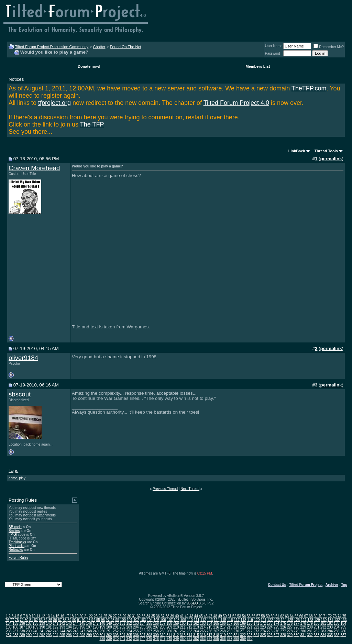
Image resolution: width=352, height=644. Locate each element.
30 (129, 616)
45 (201, 616)
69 (316, 616)
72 (330, 616)
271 (243, 631)
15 (58, 616)
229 (303, 627)
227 (290, 627)
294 (56, 635)
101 (130, 620)
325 (263, 635)
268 (223, 631)
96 (103, 620)
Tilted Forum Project (306, 585)
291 (36, 635)
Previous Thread (165, 489)
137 (29, 624)
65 (296, 616)
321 (236, 635)
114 (217, 620)
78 (17, 620)
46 (206, 616)
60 (272, 616)
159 (176, 624)
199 (103, 627)
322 (243, 635)
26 (110, 616)
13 (48, 616)
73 (335, 616)
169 (243, 624)
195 (76, 627)
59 (268, 616)
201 (116, 627)
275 (270, 631)
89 (69, 620)
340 (116, 639)
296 (69, 635)
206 (149, 627)
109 (183, 620)
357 (229, 639)
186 (15, 627)
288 (15, 635)
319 (223, 635)
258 (156, 631)
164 (210, 624)
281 (310, 631)
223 (263, 627)
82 (36, 620)
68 (311, 616)
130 (324, 620)
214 (203, 627)
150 (116, 624)
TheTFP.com (309, 88)
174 (277, 624)
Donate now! (89, 66)
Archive (332, 585)
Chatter (99, 47)
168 (236, 624)
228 (296, 627)
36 (158, 616)
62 (282, 616)
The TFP (92, 124)
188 (29, 627)
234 (337, 627)
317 (210, 635)
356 (223, 639)
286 (343, 631)
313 (183, 635)
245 (69, 631)
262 (183, 631)
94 (93, 620)
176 (290, 624)
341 (123, 639)
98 (112, 620)
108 (177, 620)
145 (82, 624)
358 (236, 639)
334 (323, 635)
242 (49, 631)
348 (169, 639)
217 (223, 627)
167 (229, 624)
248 (89, 631)
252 (116, 631)
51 (229, 616)
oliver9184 (23, 358)
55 (249, 616)
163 (203, 624)
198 (96, 627)
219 (236, 627)
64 (292, 616)
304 (123, 635)
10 (34, 616)
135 (15, 624)
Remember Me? (329, 47)
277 (283, 631)
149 (109, 624)
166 (223, 624)
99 (117, 620)
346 (156, 639)
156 (156, 624)
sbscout (20, 394)
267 (216, 631)
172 (263, 624)
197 (89, 627)
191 (49, 627)
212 (190, 627)
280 (303, 631)
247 (82, 631)
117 (237, 620)
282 (317, 631)
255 (136, 631)
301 (103, 635)
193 (62, 627)
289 (22, 635)
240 (36, 631)
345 (149, 639)
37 (163, 616)
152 (129, 624)
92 (84, 620)
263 (190, 631)
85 (50, 620)
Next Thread (190, 489)
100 (123, 620)
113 (210, 620)
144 (76, 624)
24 (101, 616)
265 (203, 631)
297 (76, 635)
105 (157, 620)
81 (31, 620)
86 (55, 620)
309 (156, 635)
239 (29, 631)
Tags (13, 471)
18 (72, 616)
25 (105, 616)
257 (149, 631)
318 (216, 635)
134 (9, 624)
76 (7, 620)
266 (210, 631)
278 (290, 631)
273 (256, 631)
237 (15, 631)
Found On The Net (126, 47)
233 (330, 627)
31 (134, 616)
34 (148, 616)
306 (136, 635)
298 (82, 635)
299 (89, 635)
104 (150, 620)
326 (270, 635)
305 (129, 635)
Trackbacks (17, 542)
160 (183, 624)
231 (317, 627)
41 (182, 616)
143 (69, 624)
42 (186, 616)
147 (96, 624)
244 (62, 631)
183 (337, 624)
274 (263, 631)
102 (136, 620)
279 (296, 631)
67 (306, 616)
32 (139, 616)
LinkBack (297, 151)
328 (283, 635)
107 (170, 620)
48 (215, 616)
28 (119, 616)
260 (169, 631)
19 (76, 616)
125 (290, 620)
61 (277, 616)
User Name (274, 46)
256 (142, 631)
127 (304, 620)
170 (250, 624)
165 (216, 624)
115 (223, 620)
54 (244, 616)
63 (287, 616)
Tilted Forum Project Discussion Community (52, 47)
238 (22, 631)
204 (136, 627)
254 (129, 631)
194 (69, 627)
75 (344, 616)
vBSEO (192, 603)
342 (129, 639)
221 (250, 627)
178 (303, 624)
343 (136, 639)
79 (21, 620)
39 (172, 616)
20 (81, 616)
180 (317, 624)
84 (46, 620)
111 (196, 620)
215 (210, 627)
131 (331, 620)
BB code (15, 527)
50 (225, 616)
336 (337, 635)
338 (103, 639)
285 (337, 631)
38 (167, 616)
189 (36, 627)
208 (163, 627)
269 (229, 631)
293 (49, 635)
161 (190, 624)
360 (250, 639)
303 (116, 635)
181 (323, 624)
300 (96, 635)
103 (143, 620)
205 (142, 627)
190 (42, 627)
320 (229, 635)
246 (76, 631)
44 (196, 616)
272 (250, 631)
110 (190, 620)
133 (344, 620)
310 (163, 635)
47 (211, 616)
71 (325, 616)
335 (330, 635)
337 (343, 635)
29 (124, 616)
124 (284, 620)
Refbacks (16, 550)
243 (56, 631)
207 (156, 627)
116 (230, 620)
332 (310, 635)
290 (29, 635)
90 (74, 620)
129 (317, 620)
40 (177, 616)
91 (79, 620)
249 (96, 631)
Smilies (14, 531)
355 (216, 639)
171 (256, 624)
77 (12, 620)
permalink (331, 159)
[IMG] (13, 534)
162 (196, 624)
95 (98, 620)
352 (196, 639)
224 (270, 627)
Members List (258, 66)
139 (42, 624)
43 (191, 616)
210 (176, 627)
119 (250, 620)
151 (123, 624)
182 (330, 624)
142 (62, 624)
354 (210, 639)
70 (320, 616)
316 (203, 635)
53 (239, 616)
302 (109, 635)
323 (250, 635)
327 (277, 635)
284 (330, 631)
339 (109, 639)
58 (263, 616)
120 (257, 620)
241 (42, 631)
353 (203, 639)
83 (41, 620)
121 (263, 620)
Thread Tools (326, 151)
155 (149, 624)
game (13, 478)
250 (103, 631)
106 (163, 620)
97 (108, 620)
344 (142, 639)
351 (190, 639)
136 (22, 624)
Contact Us (277, 585)
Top (344, 585)
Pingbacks (16, 546)
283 (323, 631)
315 (196, 635)
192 (56, 627)
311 (169, 635)
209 (169, 627)
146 (89, 624)
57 (258, 616)
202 (123, 627)
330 (296, 635)
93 (89, 620)
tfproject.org (54, 103)
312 (176, 635)
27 (115, 616)
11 (38, 616)
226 (283, 627)
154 (142, 624)
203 (129, 627)
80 (26, 620)
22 (91, 616)
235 (343, 627)
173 (270, 624)
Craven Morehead (34, 168)
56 (254, 616)
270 (236, 631)
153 (136, 624)
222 (256, 627)
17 (67, 616)
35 (153, 616)
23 (96, 616)
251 (109, 631)
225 (277, 627)
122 (270, 620)
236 (9, 631)
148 (103, 624)
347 (163, 639)
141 (56, 624)
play (22, 478)
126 (297, 620)
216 (216, 627)
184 (343, 624)
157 (163, 624)
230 (310, 627)
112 (203, 620)
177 (296, 624)
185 (9, 627)
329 (290, 635)
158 (169, 624)
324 (256, 635)
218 (229, 627)
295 (62, 635)
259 (163, 631)
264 (196, 631)
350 (183, 639)
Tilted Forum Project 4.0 (236, 103)
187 (22, 627)
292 (42, 635)
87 (60, 620)
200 (109, 627)
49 (220, 616)
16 (62, 616)
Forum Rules (18, 558)
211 (183, 627)
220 (243, 627)
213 (196, 627)
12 (43, 616)
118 (244, 620)
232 (323, 627)
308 (149, 635)
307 (142, 635)
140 (49, 624)
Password (273, 53)
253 (123, 631)
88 (64, 620)
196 (82, 627)
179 (310, 624)
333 (317, 635)
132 (337, 620)
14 (53, 616)
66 (301, 616)
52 (234, 616)
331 (303, 635)
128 (310, 620)
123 (277, 620)
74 (339, 616)
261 (176, 631)
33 (144, 616)
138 (36, 624)
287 (9, 635)
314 (190, 635)
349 (176, 639)
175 (283, 624)
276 (277, 631)
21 (86, 616)
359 (243, 639)
